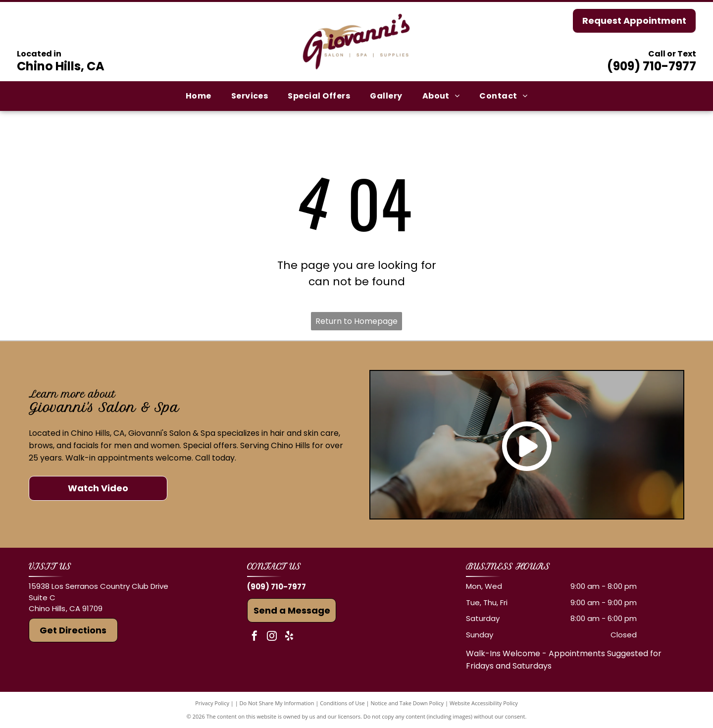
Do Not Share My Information (277, 703)
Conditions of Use (342, 703)
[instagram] (272, 637)
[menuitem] (199, 96)
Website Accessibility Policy (484, 703)
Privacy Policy (212, 703)
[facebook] (255, 637)
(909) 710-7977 (652, 66)
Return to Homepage (356, 321)
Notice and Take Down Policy (407, 703)
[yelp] (289, 637)
